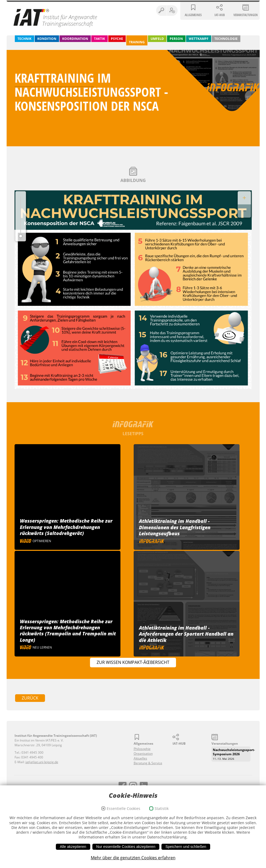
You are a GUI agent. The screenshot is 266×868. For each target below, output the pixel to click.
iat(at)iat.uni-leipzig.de (42, 762)
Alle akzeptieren (73, 851)
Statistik (162, 812)
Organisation (143, 754)
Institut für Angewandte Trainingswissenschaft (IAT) (56, 18)
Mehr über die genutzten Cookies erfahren (133, 862)
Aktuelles (140, 758)
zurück (30, 698)
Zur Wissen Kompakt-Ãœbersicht (133, 662)
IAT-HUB (220, 15)
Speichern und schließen (186, 851)
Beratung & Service (148, 763)
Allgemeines (193, 15)
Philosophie (142, 749)
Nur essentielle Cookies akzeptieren (126, 851)
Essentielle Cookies (123, 812)
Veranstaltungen (246, 15)
